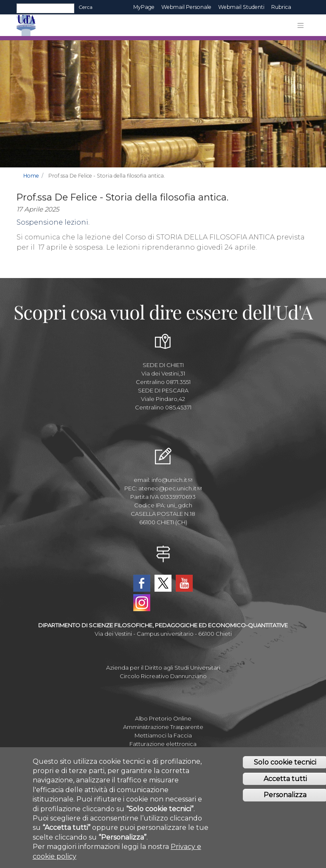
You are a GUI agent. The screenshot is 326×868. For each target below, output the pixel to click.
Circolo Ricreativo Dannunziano (163, 676)
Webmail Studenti (241, 7)
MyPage (144, 7)
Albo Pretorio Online (163, 718)
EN (302, 7)
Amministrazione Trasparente (163, 727)
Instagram (142, 603)
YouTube (184, 583)
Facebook (142, 583)
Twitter (163, 583)
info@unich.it (172, 480)
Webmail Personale (186, 7)
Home (31, 176)
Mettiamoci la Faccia (163, 735)
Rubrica (281, 7)
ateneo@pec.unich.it (170, 488)
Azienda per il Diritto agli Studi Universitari (163, 668)
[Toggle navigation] (301, 25)
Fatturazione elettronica (163, 744)
